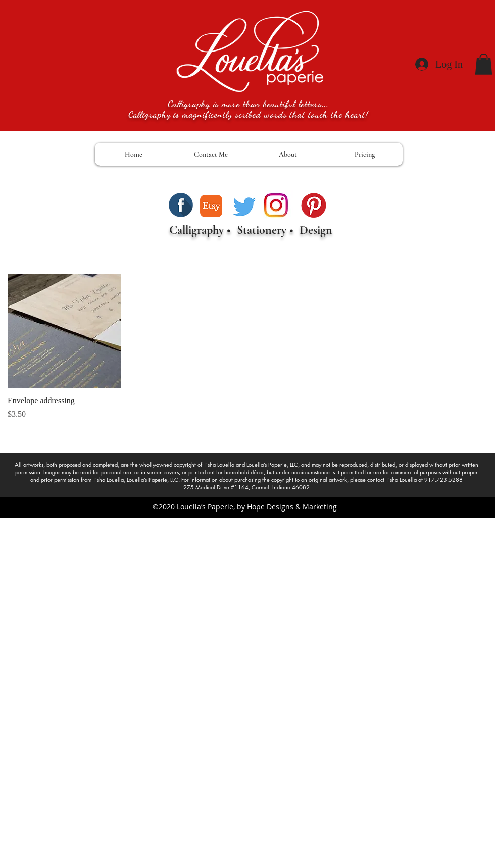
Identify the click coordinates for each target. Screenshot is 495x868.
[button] (484, 64)
